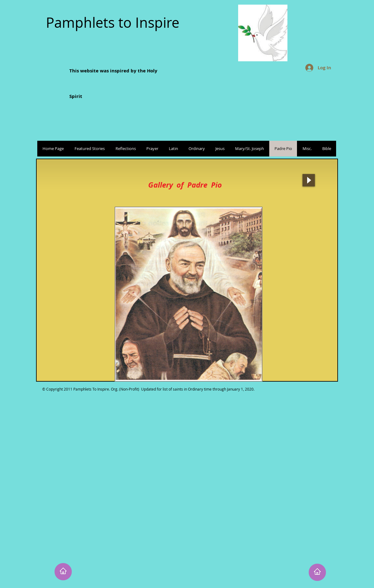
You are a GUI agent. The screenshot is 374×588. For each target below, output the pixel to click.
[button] (189, 294)
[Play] (309, 180)
